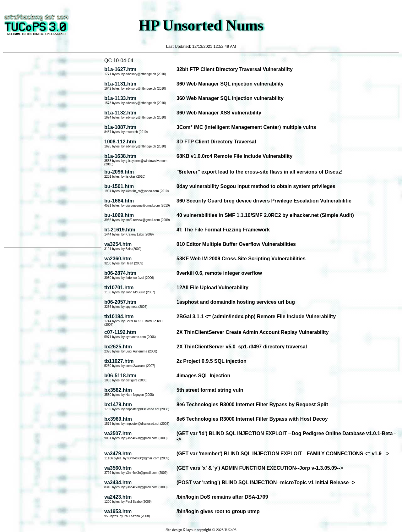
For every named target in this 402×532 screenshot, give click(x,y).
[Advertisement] (53, 151)
